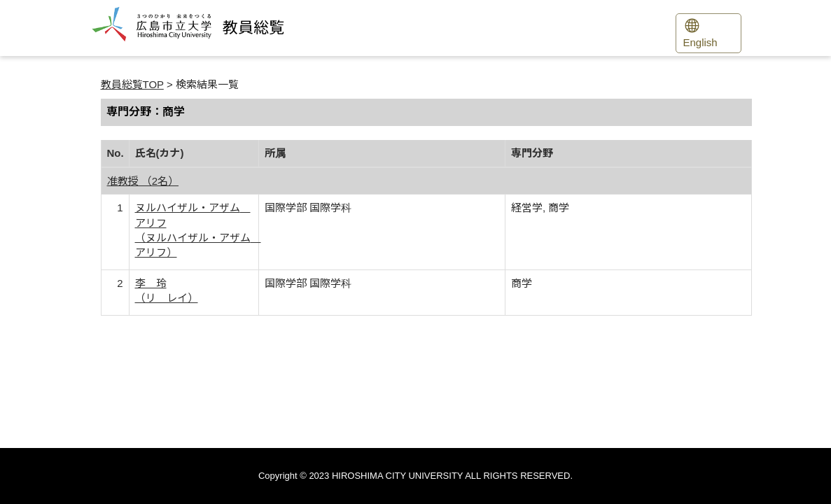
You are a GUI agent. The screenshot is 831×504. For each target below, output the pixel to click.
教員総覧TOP (132, 84)
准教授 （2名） (143, 181)
